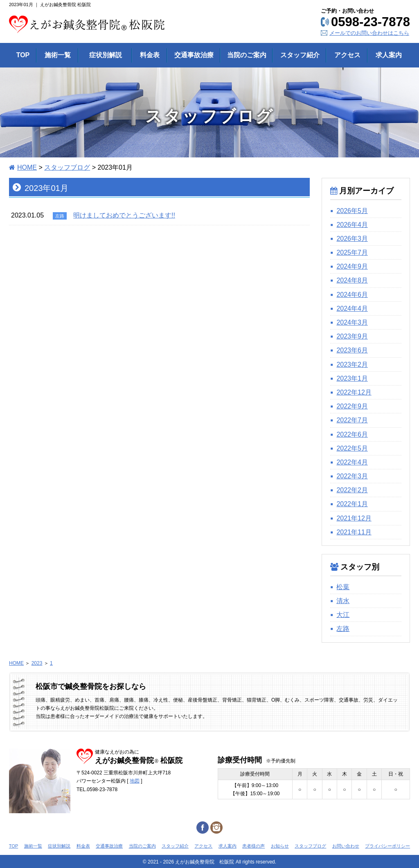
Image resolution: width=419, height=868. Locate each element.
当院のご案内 (142, 846)
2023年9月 (352, 336)
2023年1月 (352, 378)
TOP (14, 846)
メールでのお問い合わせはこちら (369, 33)
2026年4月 (352, 225)
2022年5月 (352, 448)
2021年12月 (354, 518)
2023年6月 (352, 350)
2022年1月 (352, 504)
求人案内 (228, 846)
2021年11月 (354, 532)
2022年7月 (352, 420)
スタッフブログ (67, 167)
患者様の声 (253, 846)
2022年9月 (352, 406)
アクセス (203, 846)
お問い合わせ (346, 846)
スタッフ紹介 (175, 846)
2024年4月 (352, 308)
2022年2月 (352, 490)
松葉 (343, 587)
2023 (37, 663)
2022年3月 (352, 476)
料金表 (83, 846)
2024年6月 (352, 295)
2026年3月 (352, 239)
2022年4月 (352, 462)
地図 (135, 781)
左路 (343, 629)
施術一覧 (33, 846)
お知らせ (280, 846)
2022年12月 (354, 392)
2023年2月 (352, 364)
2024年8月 (352, 280)
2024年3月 (352, 322)
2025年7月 (352, 252)
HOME (27, 167)
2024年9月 (352, 266)
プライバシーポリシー (387, 846)
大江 (343, 615)
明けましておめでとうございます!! (124, 215)
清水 (343, 601)
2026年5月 (352, 211)
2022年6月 (352, 434)
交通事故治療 (109, 846)
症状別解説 (59, 846)
